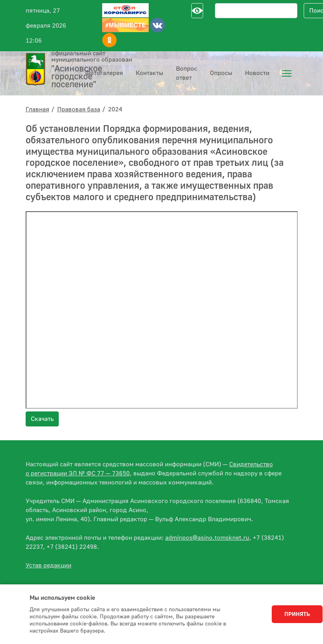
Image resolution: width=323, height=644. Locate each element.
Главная (37, 109)
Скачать (42, 419)
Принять (297, 614)
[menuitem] (287, 73)
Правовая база (79, 109)
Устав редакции (49, 565)
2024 (115, 109)
